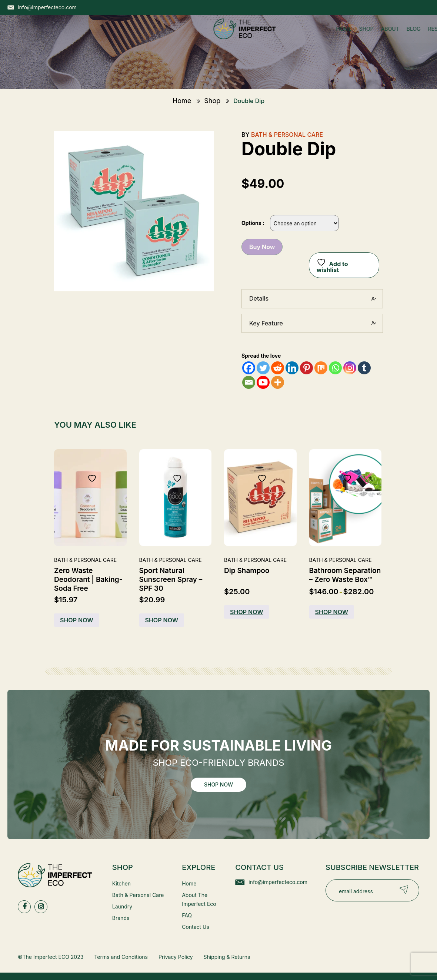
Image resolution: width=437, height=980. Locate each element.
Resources (240, 36)
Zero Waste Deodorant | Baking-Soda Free (88, 580)
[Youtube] (263, 382)
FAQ (187, 915)
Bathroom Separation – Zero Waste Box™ (345, 575)
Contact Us (196, 927)
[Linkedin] (292, 368)
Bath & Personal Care (287, 135)
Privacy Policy (176, 957)
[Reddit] (278, 368)
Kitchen (121, 883)
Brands (121, 918)
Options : (253, 223)
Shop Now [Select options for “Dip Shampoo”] (247, 612)
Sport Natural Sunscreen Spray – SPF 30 (171, 580)
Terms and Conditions (121, 957)
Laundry (122, 906)
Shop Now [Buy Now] (77, 620)
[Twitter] (263, 368)
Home (137, 36)
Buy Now (262, 247)
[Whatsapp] (335, 368)
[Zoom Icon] (134, 211)
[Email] (249, 382)
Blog (207, 36)
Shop (160, 36)
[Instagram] (350, 368)
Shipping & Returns (227, 957)
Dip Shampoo (247, 571)
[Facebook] (249, 368)
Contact (279, 36)
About (184, 36)
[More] (278, 382)
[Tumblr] (364, 368)
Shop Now (218, 784)
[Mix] (321, 368)
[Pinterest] (306, 368)
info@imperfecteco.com (278, 882)
